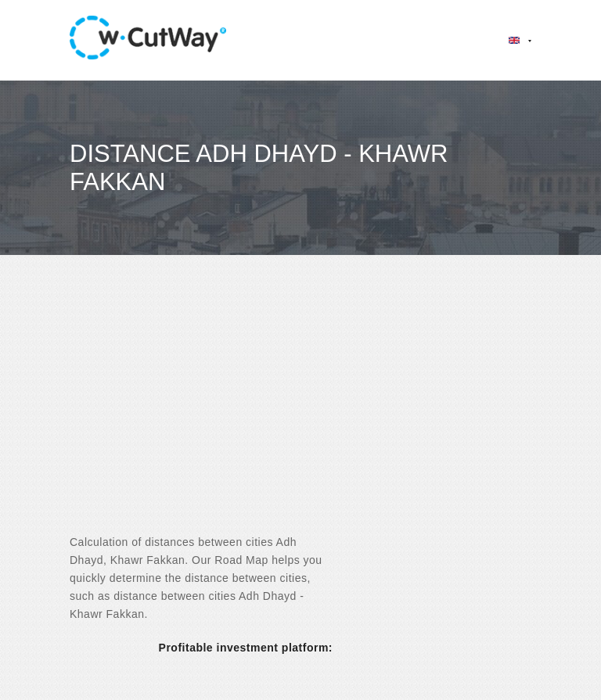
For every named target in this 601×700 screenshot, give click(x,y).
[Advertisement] (300, 408)
